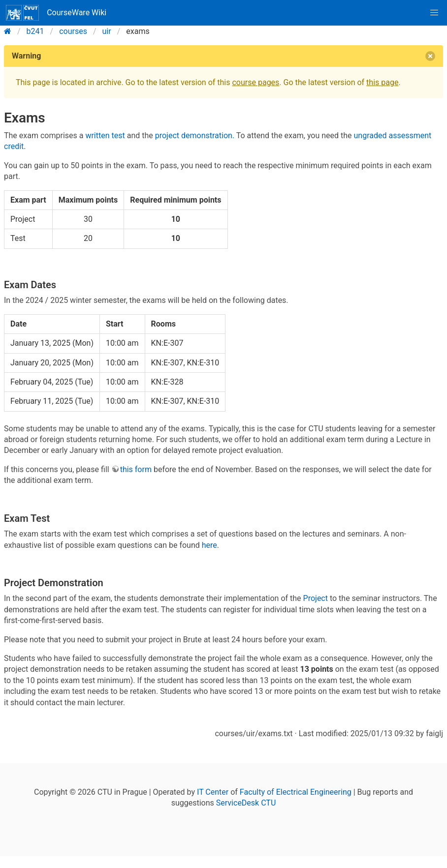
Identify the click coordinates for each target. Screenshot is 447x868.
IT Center (213, 792)
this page (382, 82)
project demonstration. (195, 135)
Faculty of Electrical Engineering (296, 792)
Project (316, 598)
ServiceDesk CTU (246, 803)
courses (73, 31)
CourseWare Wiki (56, 13)
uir (107, 31)
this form (136, 469)
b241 (35, 31)
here (209, 545)
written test (105, 135)
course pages (255, 82)
